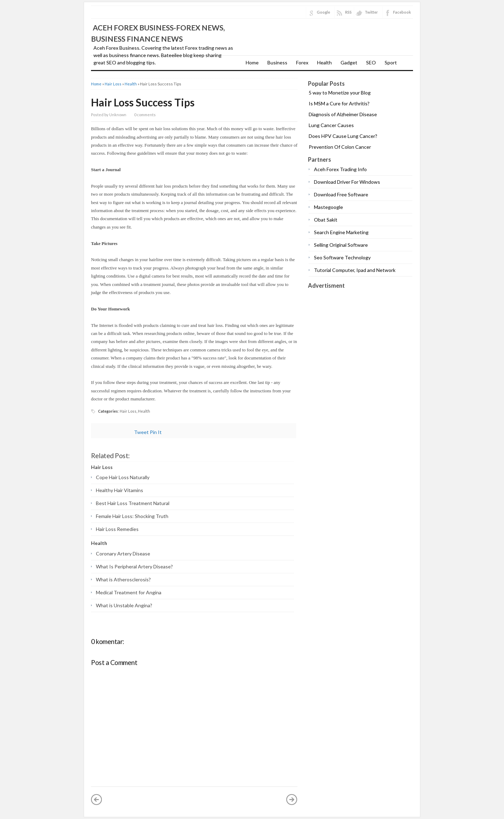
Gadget (349, 62)
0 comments (145, 115)
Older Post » (292, 799)
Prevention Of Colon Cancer (340, 147)
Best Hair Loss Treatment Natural (133, 503)
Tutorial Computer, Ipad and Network (355, 270)
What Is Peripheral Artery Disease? (134, 566)
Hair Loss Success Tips (143, 102)
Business (277, 62)
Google (323, 12)
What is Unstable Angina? (124, 605)
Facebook (402, 12)
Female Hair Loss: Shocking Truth (132, 516)
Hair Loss (113, 84)
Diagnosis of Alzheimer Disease (343, 114)
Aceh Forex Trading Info (340, 169)
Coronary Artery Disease (123, 554)
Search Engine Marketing (341, 232)
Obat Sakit (326, 220)
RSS (348, 12)
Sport (391, 62)
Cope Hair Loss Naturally (123, 477)
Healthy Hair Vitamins (120, 490)
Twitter (371, 12)
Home (252, 62)
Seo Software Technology (342, 257)
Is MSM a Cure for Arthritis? (339, 103)
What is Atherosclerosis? (123, 579)
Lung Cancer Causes (331, 125)
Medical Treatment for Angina (129, 592)
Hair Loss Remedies (117, 529)
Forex (302, 62)
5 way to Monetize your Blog (340, 93)
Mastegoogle (328, 207)
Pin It (156, 432)
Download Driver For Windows (347, 182)
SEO (371, 62)
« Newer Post (97, 799)
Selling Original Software (341, 245)
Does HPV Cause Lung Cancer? (343, 136)
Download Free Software (341, 194)
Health (324, 62)
